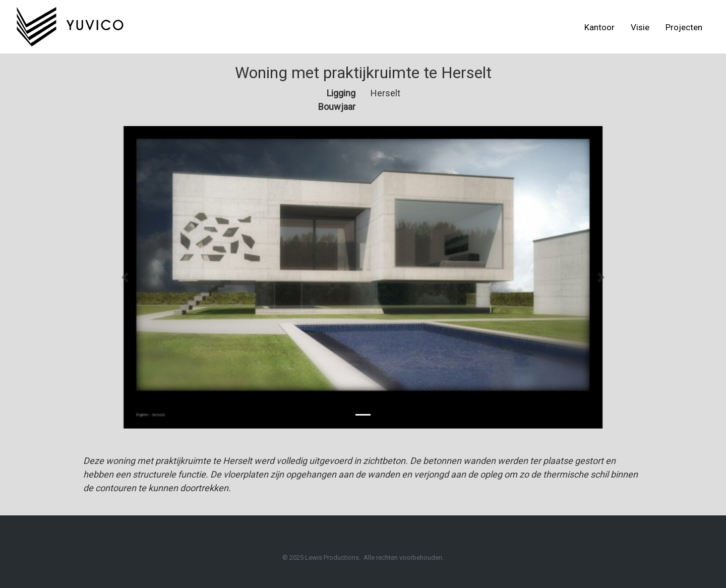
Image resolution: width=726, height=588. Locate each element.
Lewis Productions (332, 557)
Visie (640, 27)
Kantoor (599, 27)
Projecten (684, 27)
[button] (125, 277)
